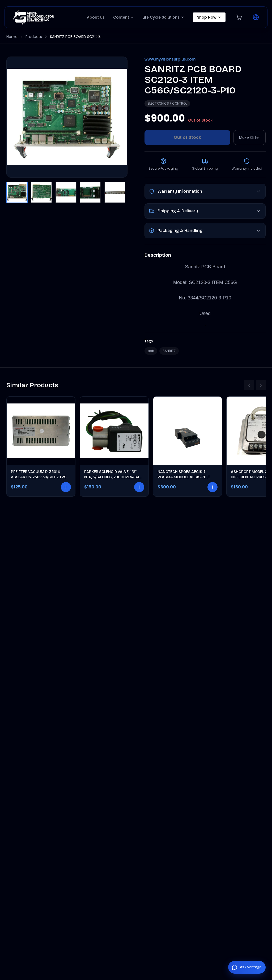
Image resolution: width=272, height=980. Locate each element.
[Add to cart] (66, 487)
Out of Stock (187, 137)
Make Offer (250, 137)
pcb (151, 351)
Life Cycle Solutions (163, 17)
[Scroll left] (249, 385)
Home (12, 37)
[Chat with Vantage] (247, 967)
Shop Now (209, 17)
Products (34, 37)
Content (124, 17)
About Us (96, 17)
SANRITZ (169, 351)
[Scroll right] (261, 385)
